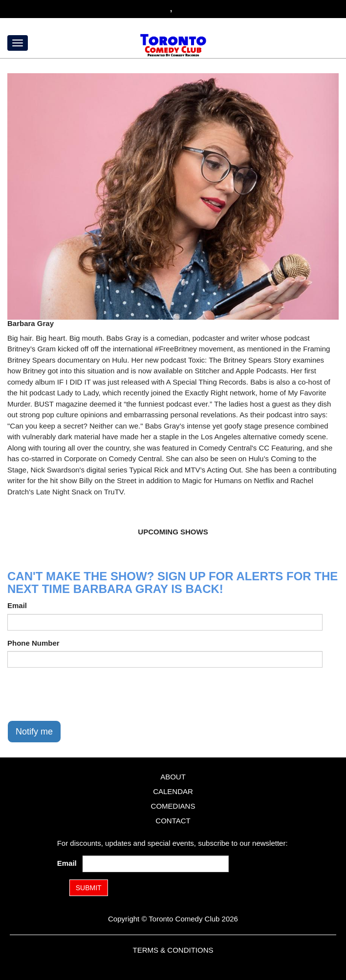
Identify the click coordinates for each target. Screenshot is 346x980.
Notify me (34, 732)
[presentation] (82, 694)
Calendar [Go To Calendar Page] (173, 791)
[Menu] (18, 43)
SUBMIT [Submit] (89, 888)
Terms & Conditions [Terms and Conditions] (173, 950)
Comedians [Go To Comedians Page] (173, 806)
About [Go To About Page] (173, 777)
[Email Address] (155, 864)
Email (17, 605)
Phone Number (33, 643)
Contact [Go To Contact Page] (173, 821)
